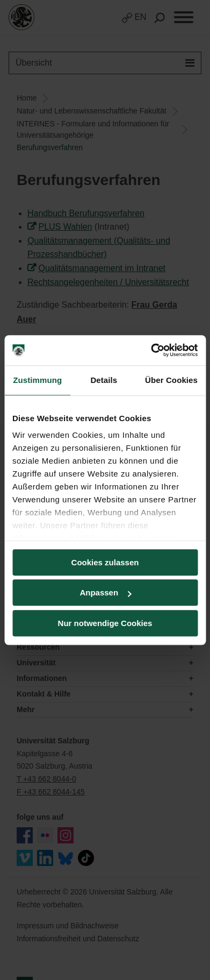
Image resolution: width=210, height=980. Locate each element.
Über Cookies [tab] (171, 380)
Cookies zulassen (105, 562)
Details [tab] (104, 380)
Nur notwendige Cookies (105, 623)
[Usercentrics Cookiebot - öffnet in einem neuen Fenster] (151, 350)
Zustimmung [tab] (37, 380)
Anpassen (105, 592)
